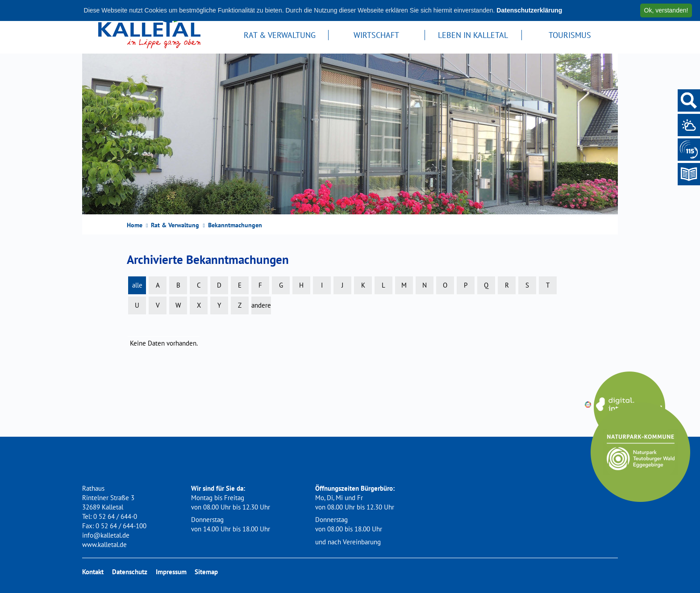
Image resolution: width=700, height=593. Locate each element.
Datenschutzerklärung (529, 10)
